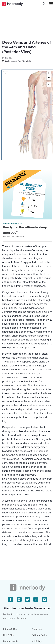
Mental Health (10, 641)
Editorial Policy (40, 635)
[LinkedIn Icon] (36, 599)
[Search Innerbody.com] (44, 4)
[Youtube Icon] (44, 599)
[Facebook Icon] (11, 599)
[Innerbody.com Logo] (12, 4)
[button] (49, 74)
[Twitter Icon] (27, 599)
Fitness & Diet (10, 629)
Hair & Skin (9, 635)
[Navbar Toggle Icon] (50, 4)
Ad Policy (37, 641)
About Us (37, 629)
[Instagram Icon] (19, 599)
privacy (9, 236)
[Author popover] (10, 58)
